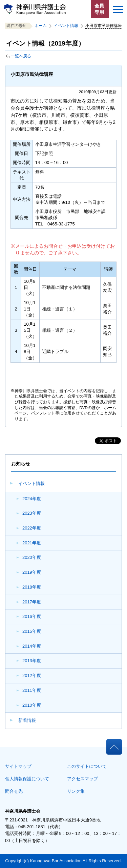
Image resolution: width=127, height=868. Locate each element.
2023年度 (32, 513)
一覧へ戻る (21, 56)
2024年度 (32, 499)
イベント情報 (31, 483)
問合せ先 (14, 791)
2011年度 (32, 690)
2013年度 (32, 661)
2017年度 (32, 602)
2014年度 (32, 646)
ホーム (41, 26)
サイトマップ (18, 766)
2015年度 (32, 631)
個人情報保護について (27, 779)
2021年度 (32, 543)
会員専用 (99, 9)
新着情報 (27, 720)
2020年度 (32, 557)
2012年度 (32, 675)
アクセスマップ (82, 779)
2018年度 (32, 587)
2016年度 (32, 616)
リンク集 (76, 791)
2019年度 (32, 572)
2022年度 (32, 528)
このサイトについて (87, 766)
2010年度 (32, 705)
